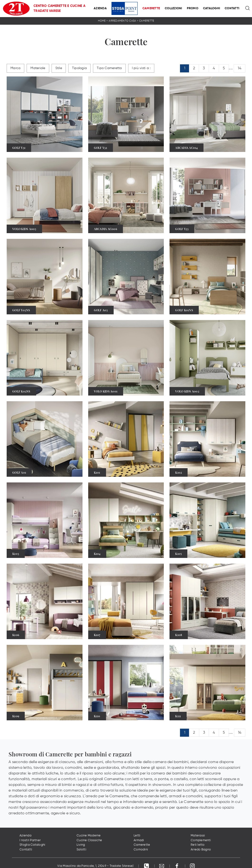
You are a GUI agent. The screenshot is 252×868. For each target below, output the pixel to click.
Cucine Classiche (89, 840)
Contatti (232, 8)
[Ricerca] (248, 9)
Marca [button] (15, 68)
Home (102, 21)
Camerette (151, 8)
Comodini (141, 850)
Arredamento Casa (122, 21)
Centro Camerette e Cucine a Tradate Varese (59, 8)
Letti (137, 836)
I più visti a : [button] (141, 68)
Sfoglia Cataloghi (32, 845)
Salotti (81, 850)
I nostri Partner (30, 840)
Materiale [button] (38, 68)
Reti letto (198, 845)
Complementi (201, 840)
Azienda (100, 8)
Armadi (139, 840)
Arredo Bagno (201, 850)
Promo (193, 8)
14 (240, 68)
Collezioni (173, 8)
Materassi (198, 836)
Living (81, 845)
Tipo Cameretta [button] (109, 68)
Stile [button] (59, 68)
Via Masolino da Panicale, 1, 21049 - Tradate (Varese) (95, 866)
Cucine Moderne (89, 836)
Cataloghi (211, 8)
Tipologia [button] (79, 68)
